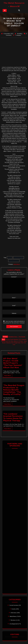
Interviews (14, 613)
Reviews (13, 620)
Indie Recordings (19, 258)
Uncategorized (13, 624)
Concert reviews (14, 605)
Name (14, 298)
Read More (8, 376)
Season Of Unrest (14, 261)
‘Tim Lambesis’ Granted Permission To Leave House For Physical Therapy (13, 417)
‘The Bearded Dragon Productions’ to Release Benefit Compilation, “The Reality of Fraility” (14, 390)
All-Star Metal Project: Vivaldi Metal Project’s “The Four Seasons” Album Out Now (13, 363)
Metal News (17, 264)
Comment (14, 277)
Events (14, 609)
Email (14, 306)
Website (14, 313)
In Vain (10, 258)
